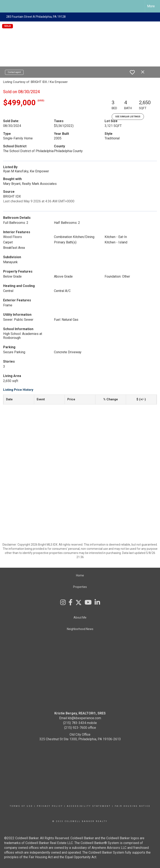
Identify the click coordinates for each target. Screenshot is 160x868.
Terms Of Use (21, 806)
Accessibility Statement (89, 806)
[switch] (132, 72)
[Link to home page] (5, 6)
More (151, 6)
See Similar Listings (128, 117)
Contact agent (14, 72)
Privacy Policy (50, 806)
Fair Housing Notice (133, 806)
